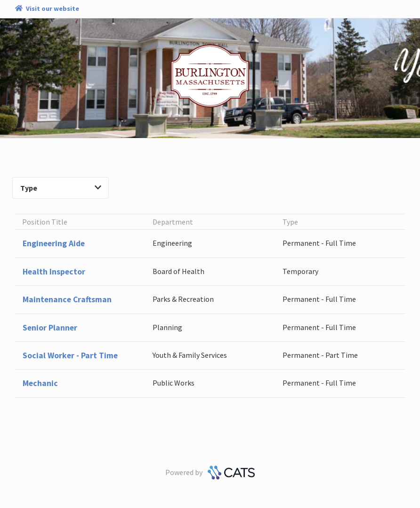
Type (61, 188)
